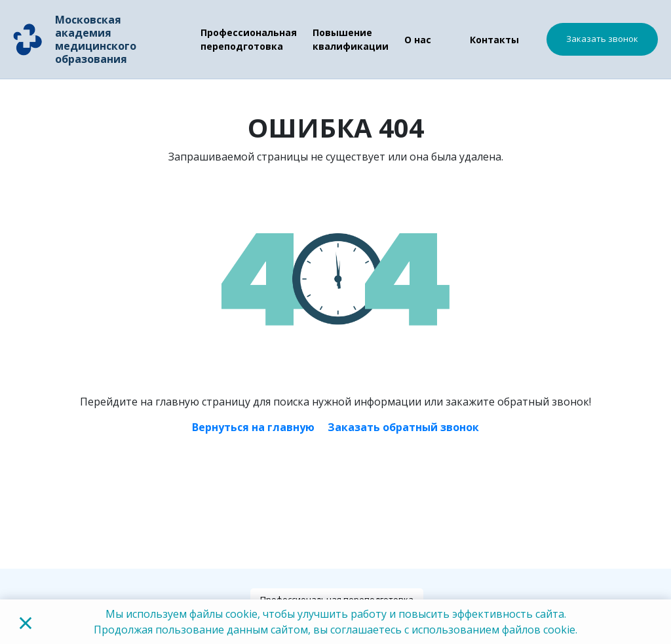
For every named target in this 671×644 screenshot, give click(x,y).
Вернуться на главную (253, 427)
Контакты (494, 40)
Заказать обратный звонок (403, 427)
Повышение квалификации (351, 39)
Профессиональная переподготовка (249, 39)
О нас (418, 40)
